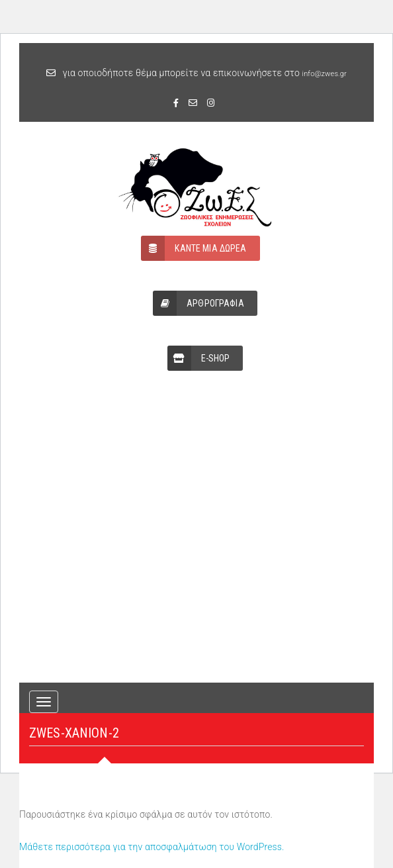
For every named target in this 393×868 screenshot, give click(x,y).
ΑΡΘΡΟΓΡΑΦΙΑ (198, 303)
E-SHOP (199, 358)
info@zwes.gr (325, 74)
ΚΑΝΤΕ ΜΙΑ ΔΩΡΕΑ (194, 248)
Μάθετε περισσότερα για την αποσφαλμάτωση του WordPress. (152, 847)
